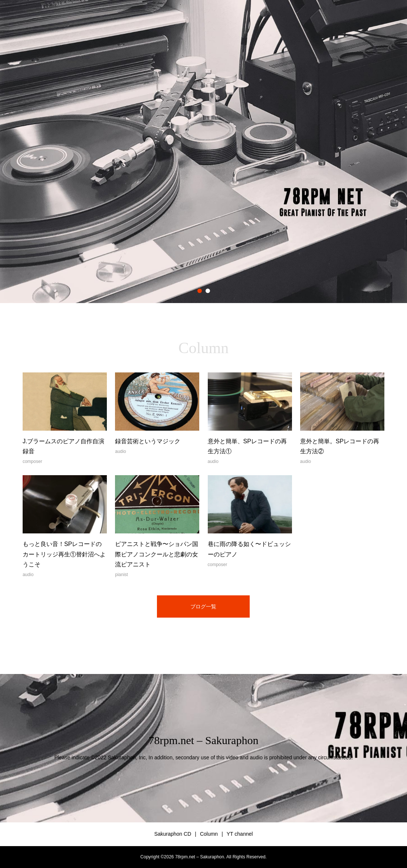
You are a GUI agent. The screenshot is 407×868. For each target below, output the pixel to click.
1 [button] (200, 291)
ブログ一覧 (203, 606)
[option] (203, 152)
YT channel (240, 834)
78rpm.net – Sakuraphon (204, 740)
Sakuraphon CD (173, 834)
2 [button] (208, 291)
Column (209, 834)
